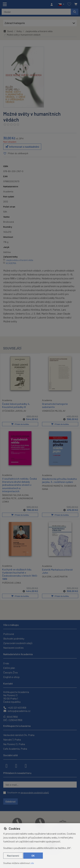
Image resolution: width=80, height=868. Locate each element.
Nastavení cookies (13, 647)
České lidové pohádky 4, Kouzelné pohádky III (16, 405)
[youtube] (26, 765)
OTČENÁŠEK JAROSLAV (14, 411)
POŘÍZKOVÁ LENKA (12, 583)
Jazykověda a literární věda (39, 31)
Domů (8, 31)
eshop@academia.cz (17, 710)
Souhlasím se (28, 792)
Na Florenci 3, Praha (14, 744)
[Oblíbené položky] (69, 4)
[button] (61, 4)
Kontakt (8, 683)
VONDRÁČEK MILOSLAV (54, 411)
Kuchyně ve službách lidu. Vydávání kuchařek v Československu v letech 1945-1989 (20, 574)
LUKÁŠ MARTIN (60, 576)
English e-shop (11, 677)
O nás (6, 663)
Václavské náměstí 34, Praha (19, 735)
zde (32, 863)
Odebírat (11, 801)
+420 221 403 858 (15, 707)
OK (33, 856)
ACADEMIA (11, 263)
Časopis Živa (10, 672)
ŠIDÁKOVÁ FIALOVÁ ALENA (15, 495)
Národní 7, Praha (12, 739)
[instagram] (16, 765)
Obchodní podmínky (14, 638)
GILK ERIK (47, 576)
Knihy (19, 31)
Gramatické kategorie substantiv (55, 405)
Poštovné (9, 634)
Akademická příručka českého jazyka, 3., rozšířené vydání (59, 480)
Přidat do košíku (20, 424)
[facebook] (7, 765)
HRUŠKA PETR (9, 498)
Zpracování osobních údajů (18, 643)
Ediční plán (9, 667)
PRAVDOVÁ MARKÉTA (52, 486)
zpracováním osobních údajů (35, 792)
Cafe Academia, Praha (15, 748)
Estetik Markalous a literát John (57, 571)
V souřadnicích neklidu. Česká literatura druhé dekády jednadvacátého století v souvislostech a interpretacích (19, 485)
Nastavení (13, 856)
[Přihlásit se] (52, 4)
